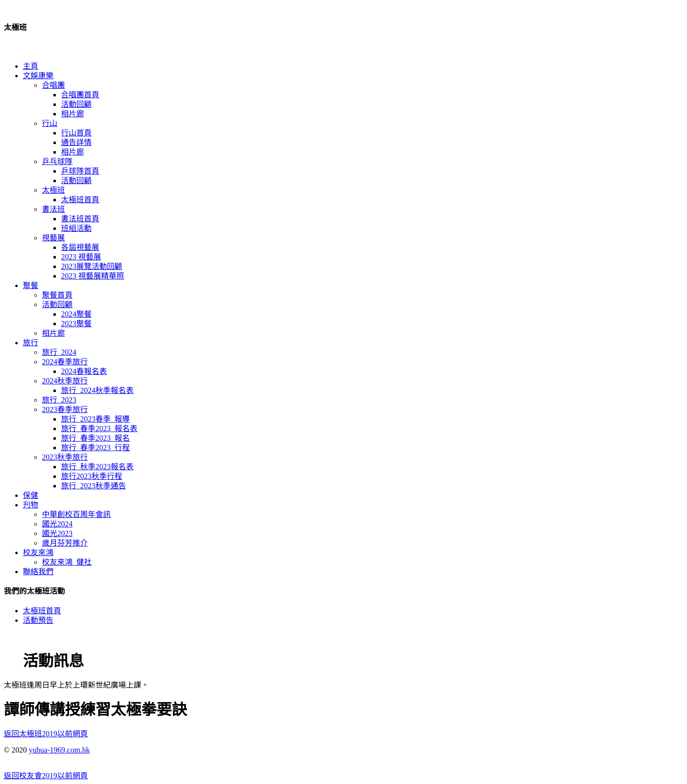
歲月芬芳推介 (65, 543)
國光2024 (57, 524)
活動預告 (38, 620)
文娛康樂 (38, 76)
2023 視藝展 (81, 257)
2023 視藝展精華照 (93, 276)
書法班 (53, 209)
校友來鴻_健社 (67, 562)
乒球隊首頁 (80, 171)
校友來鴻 (38, 552)
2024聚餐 (76, 314)
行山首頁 (76, 133)
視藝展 (53, 238)
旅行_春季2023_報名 (95, 438)
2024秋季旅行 (65, 381)
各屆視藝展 (80, 247)
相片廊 (73, 114)
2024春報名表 (84, 371)
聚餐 (31, 285)
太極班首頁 (80, 200)
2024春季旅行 (65, 362)
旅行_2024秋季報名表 (97, 390)
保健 (31, 495)
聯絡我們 (38, 572)
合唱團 (53, 85)
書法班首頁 (80, 219)
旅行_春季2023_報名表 (99, 428)
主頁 (31, 66)
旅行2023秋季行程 (92, 476)
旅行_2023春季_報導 (95, 419)
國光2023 (57, 533)
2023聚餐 (76, 324)
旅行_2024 (59, 352)
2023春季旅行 (65, 409)
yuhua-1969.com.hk (59, 750)
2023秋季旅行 (65, 457)
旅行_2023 (59, 400)
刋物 (31, 505)
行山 (50, 123)
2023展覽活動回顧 (92, 266)
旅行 (31, 343)
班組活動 (76, 228)
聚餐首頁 (57, 295)
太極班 (53, 190)
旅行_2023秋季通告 (94, 486)
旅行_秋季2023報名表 (97, 467)
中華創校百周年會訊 (76, 514)
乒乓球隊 (57, 161)
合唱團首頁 (80, 95)
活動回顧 (76, 104)
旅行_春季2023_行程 (95, 448)
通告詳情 (76, 142)
